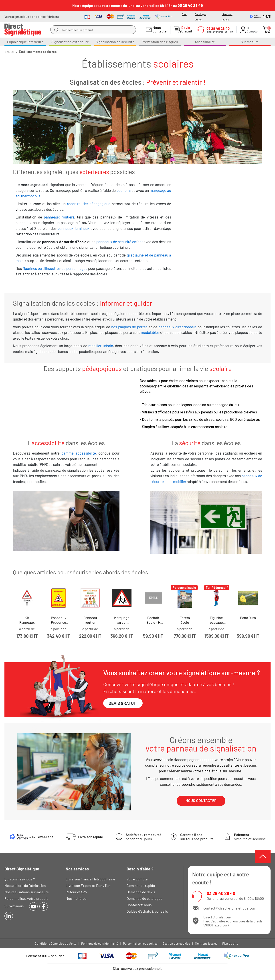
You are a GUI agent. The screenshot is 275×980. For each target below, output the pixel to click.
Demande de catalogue (145, 898)
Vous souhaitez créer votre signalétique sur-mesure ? (182, 673)
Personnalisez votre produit (26, 898)
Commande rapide (141, 885)
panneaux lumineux (73, 228)
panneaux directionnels (177, 327)
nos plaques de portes (130, 327)
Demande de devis (141, 892)
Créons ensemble (201, 744)
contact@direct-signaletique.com (230, 908)
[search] (56, 30)
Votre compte (137, 879)
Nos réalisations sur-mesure (27, 892)
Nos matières (76, 898)
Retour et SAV (76, 892)
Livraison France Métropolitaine (90, 879)
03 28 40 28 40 (221, 893)
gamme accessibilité (79, 453)
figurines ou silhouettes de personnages (55, 268)
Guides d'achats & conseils (147, 911)
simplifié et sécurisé (250, 837)
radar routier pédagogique (89, 204)
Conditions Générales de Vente (56, 943)
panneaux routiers (59, 217)
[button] (123, 703)
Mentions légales (206, 943)
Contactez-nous (139, 905)
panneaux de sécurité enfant (120, 242)
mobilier (180, 481)
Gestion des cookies (176, 943)
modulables (150, 332)
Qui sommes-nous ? (20, 879)
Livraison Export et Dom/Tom (88, 885)
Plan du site (230, 943)
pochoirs (124, 190)
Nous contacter (160, 29)
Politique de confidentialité (100, 943)
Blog (184, 14)
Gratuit (186, 29)
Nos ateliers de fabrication (25, 885)
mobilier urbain (101, 346)
